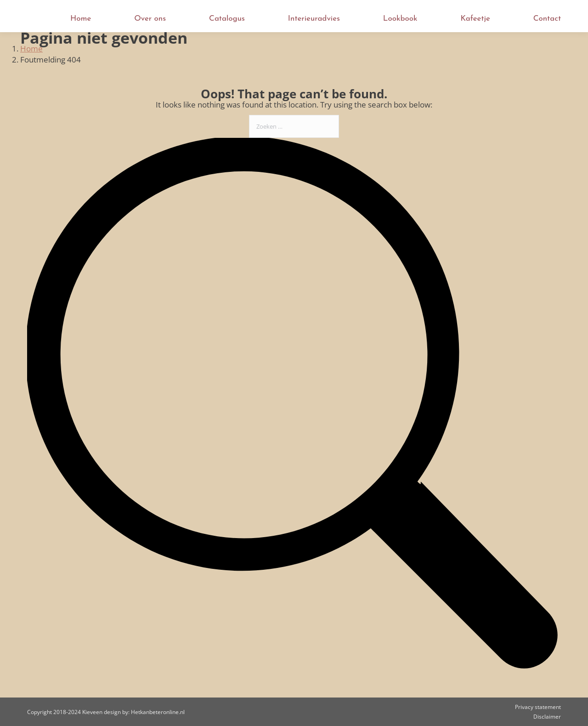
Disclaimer (547, 717)
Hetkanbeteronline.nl (158, 712)
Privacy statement (538, 707)
